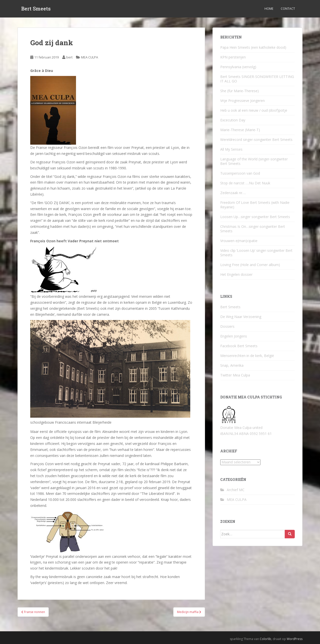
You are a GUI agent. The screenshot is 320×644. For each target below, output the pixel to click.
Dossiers (227, 326)
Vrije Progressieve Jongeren (242, 101)
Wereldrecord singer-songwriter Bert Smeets (256, 140)
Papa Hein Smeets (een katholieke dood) (253, 47)
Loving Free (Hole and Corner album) (250, 265)
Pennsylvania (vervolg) (238, 67)
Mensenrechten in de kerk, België (247, 356)
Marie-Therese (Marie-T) (240, 130)
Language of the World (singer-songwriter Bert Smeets (254, 161)
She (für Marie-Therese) (239, 91)
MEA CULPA (89, 57)
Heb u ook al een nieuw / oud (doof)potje (254, 110)
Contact (288, 9)
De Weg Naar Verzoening (241, 317)
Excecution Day (233, 120)
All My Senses (231, 149)
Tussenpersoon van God (240, 173)
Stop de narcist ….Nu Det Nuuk (245, 183)
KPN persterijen (233, 57)
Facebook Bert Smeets (239, 346)
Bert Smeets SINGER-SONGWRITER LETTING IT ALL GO (257, 79)
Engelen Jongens (234, 336)
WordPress (295, 639)
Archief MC (236, 490)
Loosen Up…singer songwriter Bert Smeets (255, 217)
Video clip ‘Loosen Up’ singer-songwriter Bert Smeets (256, 253)
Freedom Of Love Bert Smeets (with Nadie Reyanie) (255, 205)
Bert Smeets (36, 9)
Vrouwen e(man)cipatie (239, 241)
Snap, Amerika (232, 365)
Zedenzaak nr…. (233, 193)
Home (269, 9)
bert (69, 57)
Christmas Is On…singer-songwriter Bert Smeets (253, 229)
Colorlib (265, 639)
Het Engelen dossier (236, 274)
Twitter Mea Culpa (235, 375)
